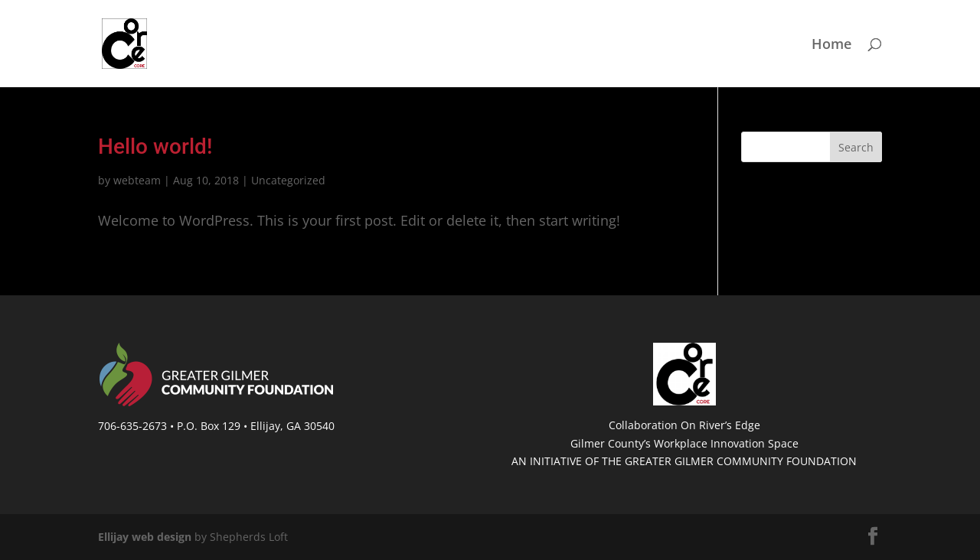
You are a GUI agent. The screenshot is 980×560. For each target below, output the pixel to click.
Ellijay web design (145, 537)
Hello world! (155, 147)
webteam (137, 180)
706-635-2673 (132, 426)
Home (831, 46)
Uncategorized (288, 180)
